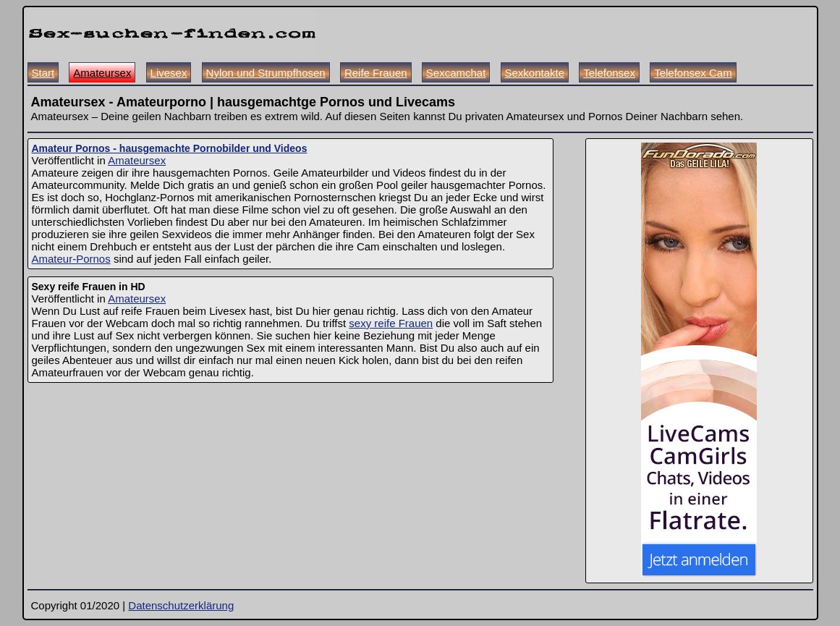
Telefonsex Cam (693, 73)
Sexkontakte (535, 73)
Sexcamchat (456, 73)
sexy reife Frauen (391, 323)
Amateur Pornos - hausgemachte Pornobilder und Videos (170, 148)
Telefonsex (609, 73)
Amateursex (102, 73)
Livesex (169, 73)
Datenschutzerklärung (181, 605)
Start (43, 73)
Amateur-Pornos (71, 259)
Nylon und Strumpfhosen (266, 73)
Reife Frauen (376, 73)
